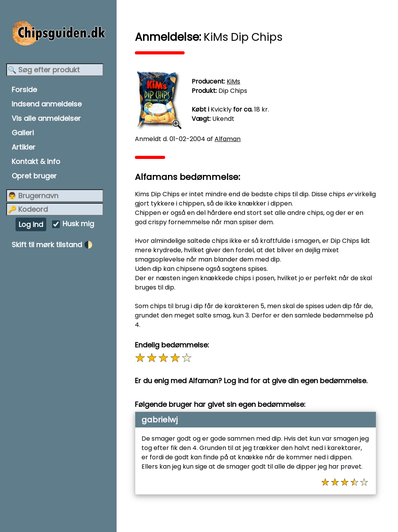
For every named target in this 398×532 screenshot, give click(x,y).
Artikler (24, 147)
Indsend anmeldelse (47, 104)
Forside (24, 90)
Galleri (23, 133)
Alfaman (231, 139)
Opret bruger (34, 176)
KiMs (237, 81)
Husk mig (78, 224)
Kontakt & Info (36, 161)
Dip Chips (236, 91)
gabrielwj (163, 420)
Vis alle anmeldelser (46, 118)
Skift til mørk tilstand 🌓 (52, 245)
